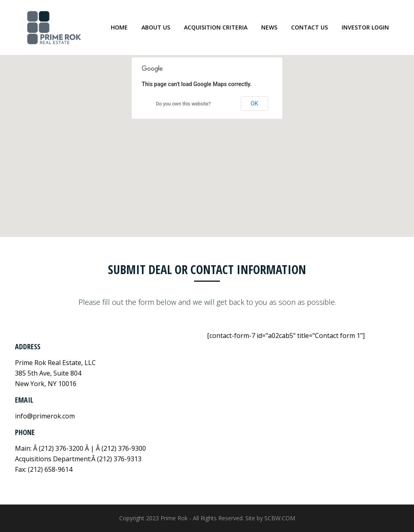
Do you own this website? (184, 104)
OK (254, 103)
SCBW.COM (280, 518)
